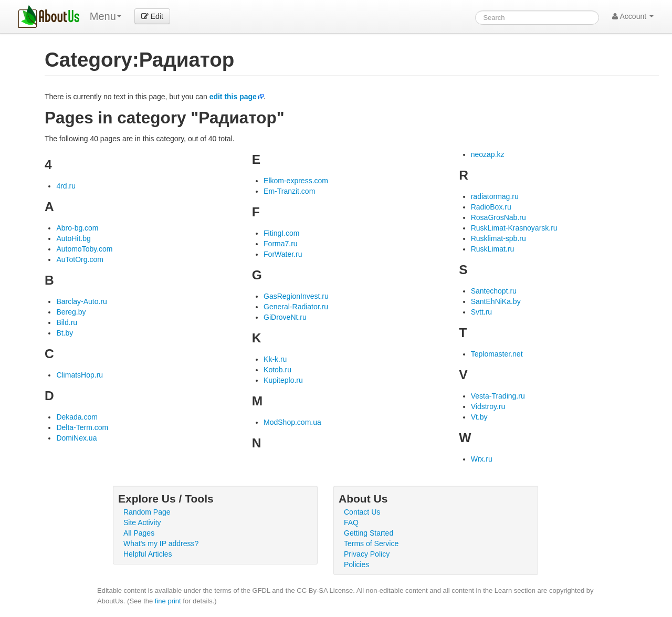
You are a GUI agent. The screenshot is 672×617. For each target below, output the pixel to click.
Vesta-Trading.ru (498, 396)
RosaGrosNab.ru (498, 217)
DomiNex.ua (76, 438)
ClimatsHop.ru (80, 375)
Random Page (147, 512)
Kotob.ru (277, 370)
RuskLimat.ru (492, 249)
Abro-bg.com (77, 228)
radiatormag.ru (495, 196)
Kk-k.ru (275, 359)
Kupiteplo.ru (283, 380)
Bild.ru (67, 322)
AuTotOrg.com (80, 259)
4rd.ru (66, 186)
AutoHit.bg (73, 238)
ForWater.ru (283, 254)
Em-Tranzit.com (289, 191)
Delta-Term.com (82, 427)
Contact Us (362, 512)
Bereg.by (71, 312)
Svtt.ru (481, 312)
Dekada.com (77, 417)
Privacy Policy (367, 554)
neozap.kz (488, 154)
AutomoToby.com (84, 249)
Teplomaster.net (497, 354)
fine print (168, 601)
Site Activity (142, 522)
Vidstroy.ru (488, 406)
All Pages (139, 533)
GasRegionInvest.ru (296, 296)
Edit (152, 16)
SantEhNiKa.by (496, 301)
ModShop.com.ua (292, 422)
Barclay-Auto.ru (81, 301)
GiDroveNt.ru (285, 317)
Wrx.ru (482, 459)
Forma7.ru (281, 244)
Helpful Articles (148, 554)
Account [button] (633, 16)
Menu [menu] (106, 16)
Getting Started (369, 533)
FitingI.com (281, 233)
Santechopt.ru (494, 291)
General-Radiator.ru (296, 307)
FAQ (351, 522)
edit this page (233, 97)
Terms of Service (371, 543)
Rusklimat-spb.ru (498, 238)
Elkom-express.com (296, 181)
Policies (356, 564)
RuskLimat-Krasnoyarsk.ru (514, 228)
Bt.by (65, 333)
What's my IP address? (161, 543)
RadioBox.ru (491, 207)
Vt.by (479, 417)
